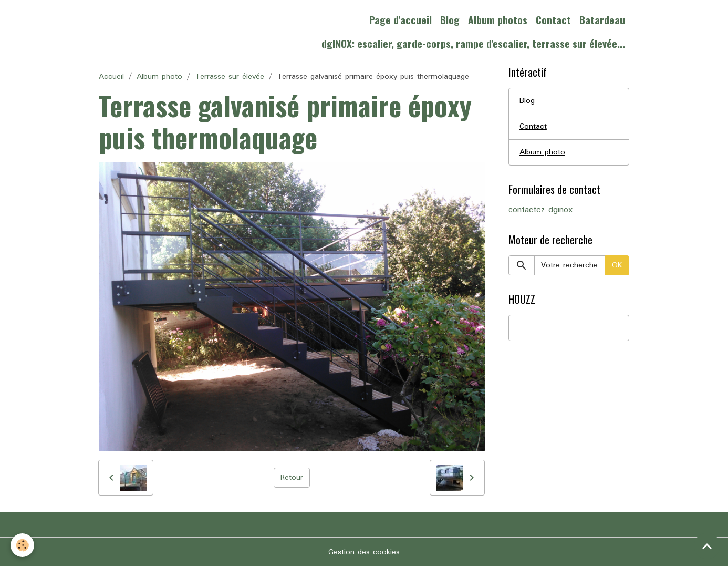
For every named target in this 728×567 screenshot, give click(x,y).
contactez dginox (540, 210)
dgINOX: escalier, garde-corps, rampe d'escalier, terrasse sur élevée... (473, 43)
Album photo (159, 77)
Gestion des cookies (364, 552)
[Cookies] (22, 545)
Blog (450, 20)
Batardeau (602, 20)
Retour (292, 478)
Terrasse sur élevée (230, 77)
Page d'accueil (401, 20)
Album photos (498, 20)
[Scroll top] (707, 546)
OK (617, 265)
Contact (553, 20)
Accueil (111, 77)
